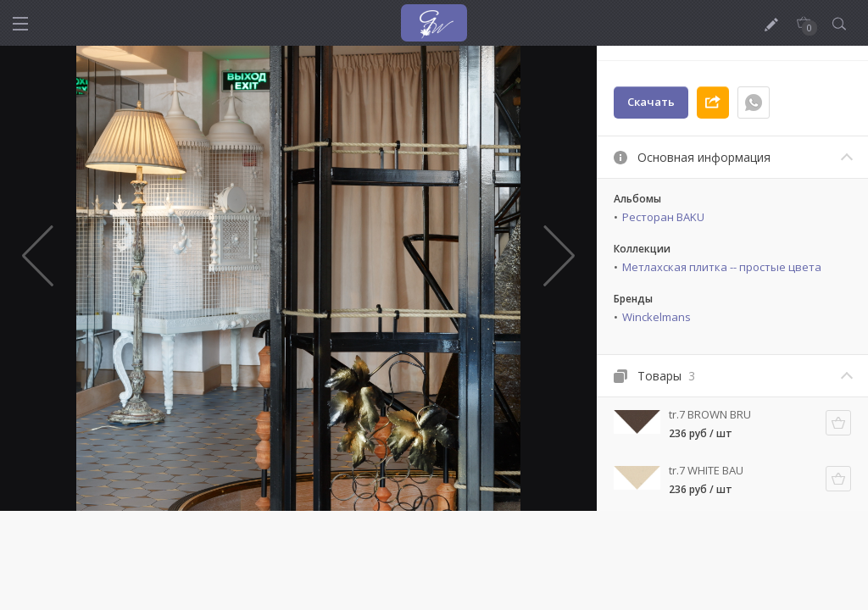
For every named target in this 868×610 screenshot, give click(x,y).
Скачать (651, 102)
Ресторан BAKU (663, 217)
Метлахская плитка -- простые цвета (722, 267)
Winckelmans (657, 317)
